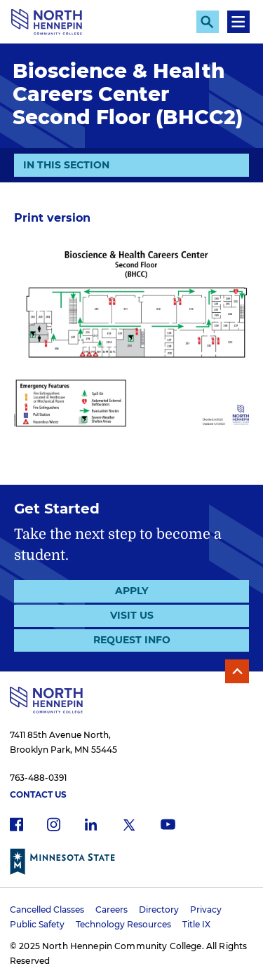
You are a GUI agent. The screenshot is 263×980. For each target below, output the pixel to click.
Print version (52, 218)
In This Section (66, 164)
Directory (159, 909)
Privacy (206, 909)
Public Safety (37, 924)
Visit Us (132, 615)
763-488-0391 (38, 778)
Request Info (132, 640)
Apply (131, 591)
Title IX (196, 924)
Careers (112, 909)
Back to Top (237, 671)
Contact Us (38, 794)
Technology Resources (123, 924)
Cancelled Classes (47, 909)
